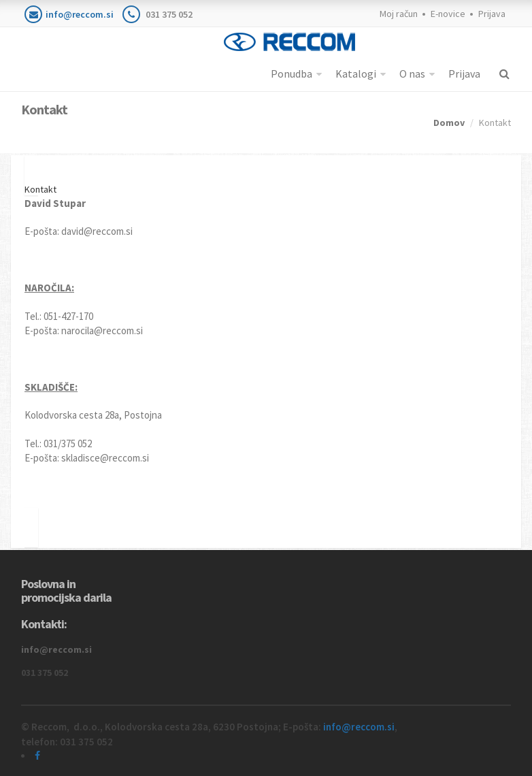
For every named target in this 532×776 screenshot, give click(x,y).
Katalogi (356, 74)
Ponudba (292, 74)
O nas (412, 74)
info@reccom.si (80, 14)
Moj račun (399, 14)
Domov (449, 123)
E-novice (448, 14)
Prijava (492, 14)
